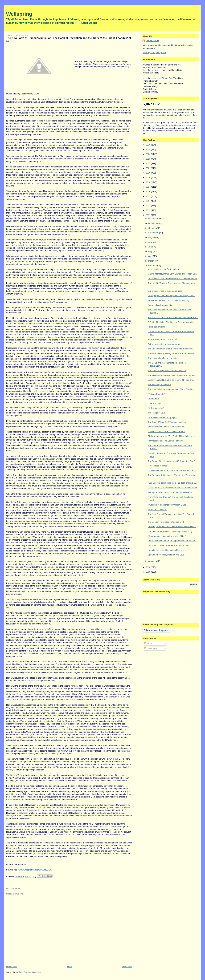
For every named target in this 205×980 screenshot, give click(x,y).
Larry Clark (152, 41)
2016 (148, 192)
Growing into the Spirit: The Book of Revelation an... (172, 470)
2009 (148, 572)
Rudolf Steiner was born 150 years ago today (169, 300)
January (152, 561)
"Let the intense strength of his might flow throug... (171, 531)
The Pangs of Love (157, 413)
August (152, 237)
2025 (148, 149)
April (151, 256)
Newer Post (12, 966)
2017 (148, 187)
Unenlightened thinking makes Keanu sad (167, 550)
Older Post (127, 966)
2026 (148, 145)
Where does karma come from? (162, 339)
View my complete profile (154, 53)
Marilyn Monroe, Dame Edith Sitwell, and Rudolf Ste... (173, 274)
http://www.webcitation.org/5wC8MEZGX (33, 870)
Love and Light (155, 403)
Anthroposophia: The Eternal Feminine (166, 441)
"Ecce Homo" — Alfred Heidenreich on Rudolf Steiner (172, 278)
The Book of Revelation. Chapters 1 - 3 (166, 522)
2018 (148, 182)
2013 (148, 206)
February (153, 265)
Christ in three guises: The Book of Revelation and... (172, 436)
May (151, 251)
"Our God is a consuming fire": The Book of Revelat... (172, 483)
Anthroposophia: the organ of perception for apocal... (172, 541)
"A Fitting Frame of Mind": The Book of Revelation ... (172, 527)
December (153, 219)
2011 (148, 215)
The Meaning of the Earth (160, 385)
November (153, 223)
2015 (148, 196)
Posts (148, 643)
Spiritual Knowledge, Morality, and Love (166, 555)
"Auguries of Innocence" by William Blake (167, 505)
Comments (151, 648)
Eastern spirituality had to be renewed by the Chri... (171, 380)
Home (70, 966)
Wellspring (19, 14)
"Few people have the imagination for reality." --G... (171, 296)
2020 (148, 173)
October (152, 228)
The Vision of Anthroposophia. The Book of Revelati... (172, 375)
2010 (148, 567)
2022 (148, 164)
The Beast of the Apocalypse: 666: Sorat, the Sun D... (173, 461)
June (151, 247)
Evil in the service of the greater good (165, 291)
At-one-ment (154, 399)
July (150, 242)
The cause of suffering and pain (162, 358)
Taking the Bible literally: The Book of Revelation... (171, 492)
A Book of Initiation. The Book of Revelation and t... (171, 322)
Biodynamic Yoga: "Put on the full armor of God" (170, 545)
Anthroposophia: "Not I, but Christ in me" (166, 427)
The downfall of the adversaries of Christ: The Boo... (172, 389)
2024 (148, 154)
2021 (148, 168)
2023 (148, 159)
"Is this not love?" (156, 408)
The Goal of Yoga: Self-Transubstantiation (167, 371)
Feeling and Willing (157, 327)
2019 (148, 178)
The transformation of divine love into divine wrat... (171, 349)
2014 (148, 201)
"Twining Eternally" (156, 394)
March (152, 261)
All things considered (157, 509)
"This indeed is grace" (158, 466)
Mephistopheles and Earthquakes (163, 269)
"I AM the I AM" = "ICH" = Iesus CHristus (166, 431)
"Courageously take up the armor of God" (167, 536)
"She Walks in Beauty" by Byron (163, 417)
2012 (148, 210)
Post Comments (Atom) (30, 972)
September (154, 233)
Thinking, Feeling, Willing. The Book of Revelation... (172, 353)
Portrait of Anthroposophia (160, 305)
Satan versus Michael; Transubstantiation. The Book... (173, 318)
